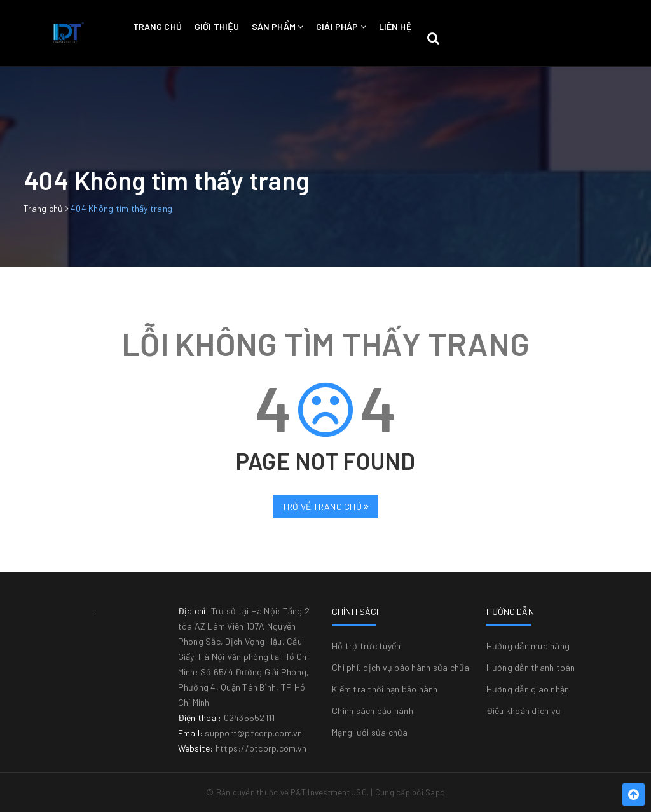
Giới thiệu (217, 26)
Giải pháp (341, 26)
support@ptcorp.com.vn (253, 733)
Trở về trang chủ (326, 506)
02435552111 (250, 718)
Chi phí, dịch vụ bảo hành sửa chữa (401, 667)
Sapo (435, 792)
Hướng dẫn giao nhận (528, 689)
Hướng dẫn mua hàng (528, 646)
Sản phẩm (278, 26)
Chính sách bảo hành (373, 711)
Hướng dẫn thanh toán (531, 667)
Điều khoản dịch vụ (524, 711)
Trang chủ (157, 26)
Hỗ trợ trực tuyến (366, 646)
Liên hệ (395, 26)
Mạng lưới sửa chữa (370, 732)
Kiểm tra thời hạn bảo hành (385, 689)
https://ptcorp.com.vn (261, 748)
